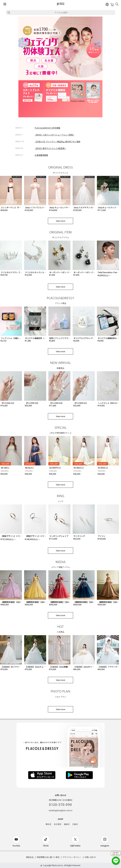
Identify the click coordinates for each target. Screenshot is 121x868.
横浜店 (49, 824)
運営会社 (30, 857)
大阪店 (75, 824)
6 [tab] (66, 122)
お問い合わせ (90, 857)
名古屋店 (58, 824)
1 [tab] (55, 122)
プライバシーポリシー (72, 857)
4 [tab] (62, 122)
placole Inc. (59, 865)
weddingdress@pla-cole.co (61, 810)
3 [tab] (60, 122)
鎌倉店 (67, 824)
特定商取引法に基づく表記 (48, 857)
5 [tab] (64, 122)
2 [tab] (57, 122)
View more (60, 221)
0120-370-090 (60, 805)
